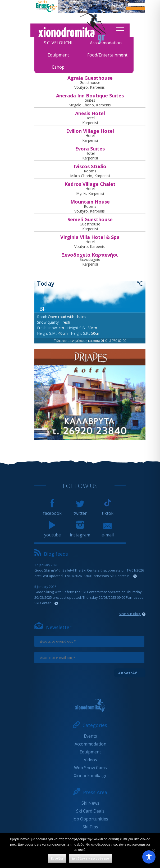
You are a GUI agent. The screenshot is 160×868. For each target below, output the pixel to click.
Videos (90, 760)
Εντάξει (57, 858)
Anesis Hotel (90, 113)
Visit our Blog (132, 614)
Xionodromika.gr (90, 776)
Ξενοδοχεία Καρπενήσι (90, 255)
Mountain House (90, 202)
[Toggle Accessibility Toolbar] (149, 857)
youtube (52, 532)
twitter (80, 511)
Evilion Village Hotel (90, 131)
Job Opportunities (90, 819)
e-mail (108, 532)
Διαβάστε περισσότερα (90, 858)
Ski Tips (90, 827)
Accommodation (90, 744)
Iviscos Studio (90, 166)
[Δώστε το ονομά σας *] (89, 641)
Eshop (58, 67)
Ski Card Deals (90, 811)
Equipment (58, 55)
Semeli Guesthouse (90, 219)
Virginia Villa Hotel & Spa (90, 237)
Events (90, 736)
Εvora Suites (90, 149)
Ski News (90, 803)
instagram (80, 532)
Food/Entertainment (107, 55)
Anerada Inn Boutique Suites (90, 96)
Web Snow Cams (90, 768)
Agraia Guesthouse (90, 78)
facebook (52, 511)
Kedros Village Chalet (90, 184)
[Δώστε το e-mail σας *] (89, 658)
